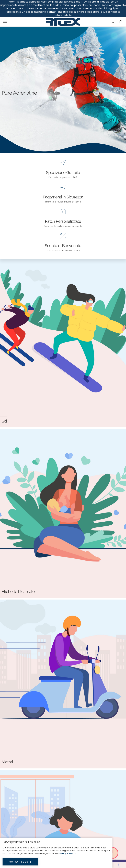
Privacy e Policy (67, 853)
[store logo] (55, 22)
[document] (56, 853)
